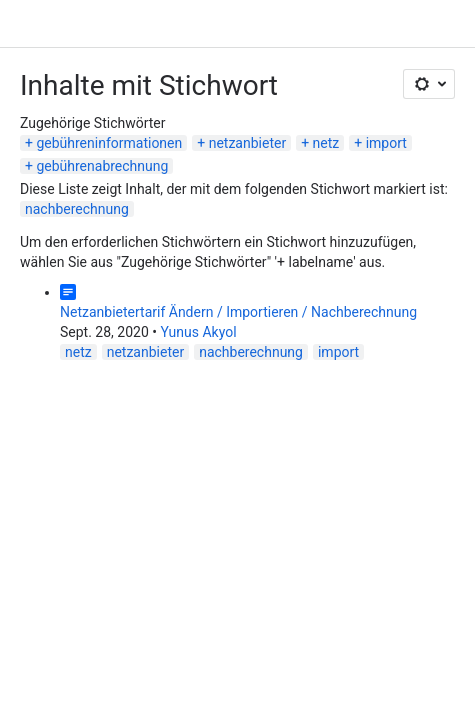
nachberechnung (77, 209)
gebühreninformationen (109, 143)
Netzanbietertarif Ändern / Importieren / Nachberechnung (238, 312)
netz (326, 143)
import (386, 143)
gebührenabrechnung (102, 166)
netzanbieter (247, 143)
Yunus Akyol (198, 332)
